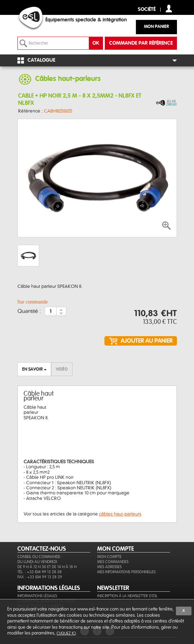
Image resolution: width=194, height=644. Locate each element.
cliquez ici (66, 633)
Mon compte (109, 557)
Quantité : (29, 311)
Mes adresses (109, 567)
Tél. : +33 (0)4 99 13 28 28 (40, 572)
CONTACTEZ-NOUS (42, 549)
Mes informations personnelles (126, 572)
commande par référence (141, 43)
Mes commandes (113, 562)
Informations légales (37, 596)
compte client (169, 9)
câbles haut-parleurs (120, 514)
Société (147, 10)
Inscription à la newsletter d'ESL (127, 596)
